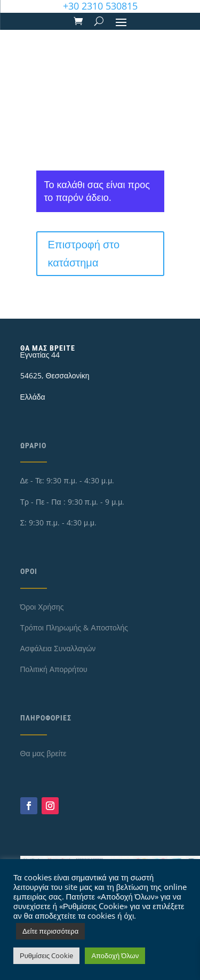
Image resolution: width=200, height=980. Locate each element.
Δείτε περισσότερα (50, 931)
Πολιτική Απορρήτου (54, 669)
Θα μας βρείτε (43, 753)
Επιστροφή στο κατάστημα (84, 253)
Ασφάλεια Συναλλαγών (58, 648)
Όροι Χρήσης (42, 607)
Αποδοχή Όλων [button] (115, 955)
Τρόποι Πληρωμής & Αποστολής (74, 627)
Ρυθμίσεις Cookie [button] (46, 955)
